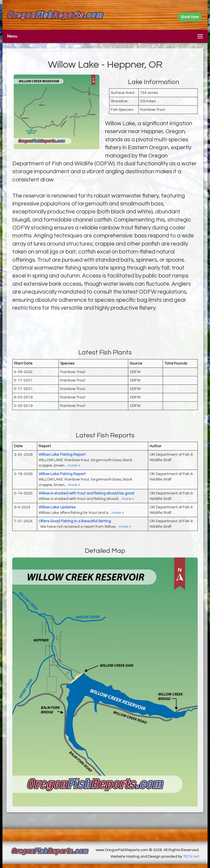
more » (74, 466)
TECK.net (191, 857)
